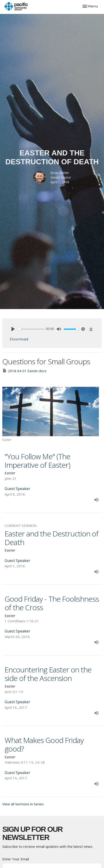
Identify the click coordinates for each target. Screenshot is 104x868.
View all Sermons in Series (23, 804)
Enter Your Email (16, 859)
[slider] (31, 329)
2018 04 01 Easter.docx (24, 371)
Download (19, 339)
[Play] (13, 329)
